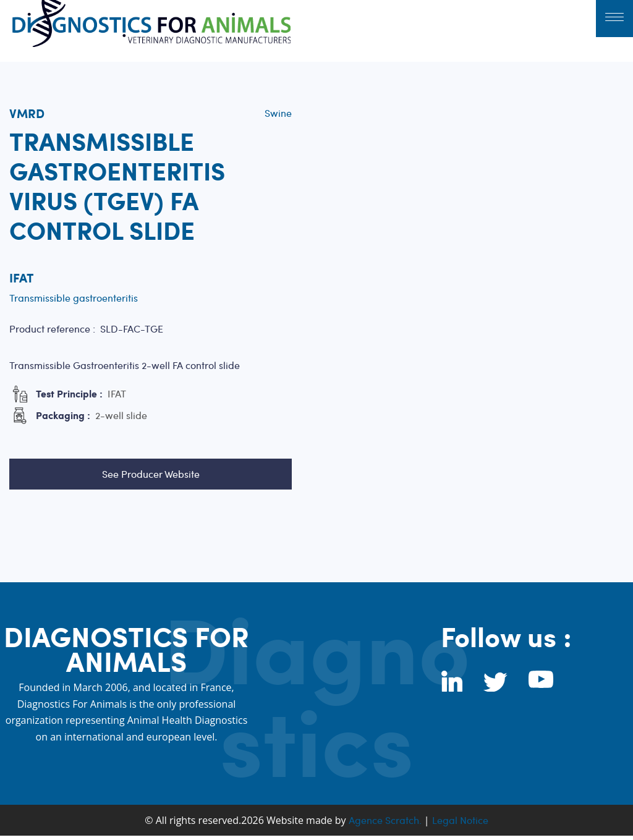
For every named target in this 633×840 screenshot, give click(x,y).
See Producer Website (151, 474)
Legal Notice (460, 820)
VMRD (27, 113)
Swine (278, 113)
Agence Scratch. (385, 820)
